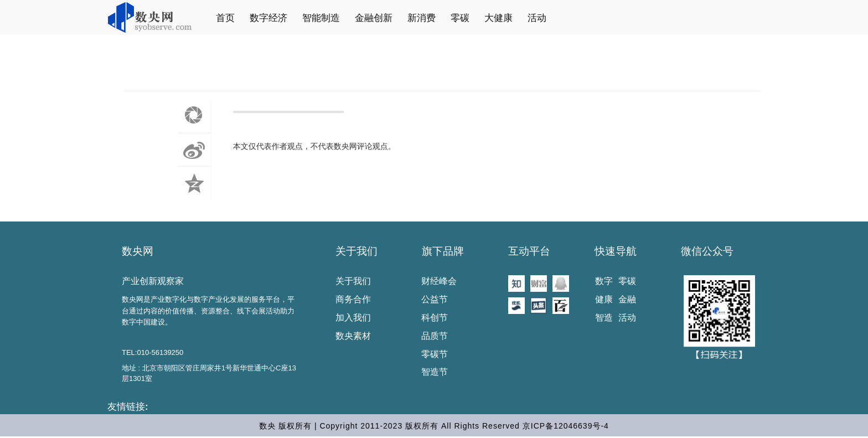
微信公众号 (707, 251)
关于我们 (356, 251)
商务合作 (353, 299)
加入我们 (353, 318)
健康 (604, 299)
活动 (537, 18)
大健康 (498, 18)
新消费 (422, 18)
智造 (604, 318)
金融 (627, 299)
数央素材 (353, 336)
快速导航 (616, 251)
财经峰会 (439, 281)
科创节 (435, 318)
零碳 (460, 18)
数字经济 (268, 18)
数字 (604, 281)
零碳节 (435, 354)
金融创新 (374, 18)
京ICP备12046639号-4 (566, 426)
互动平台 (529, 251)
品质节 (435, 336)
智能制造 (321, 18)
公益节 (435, 299)
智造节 (435, 372)
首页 (225, 18)
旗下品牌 (443, 251)
